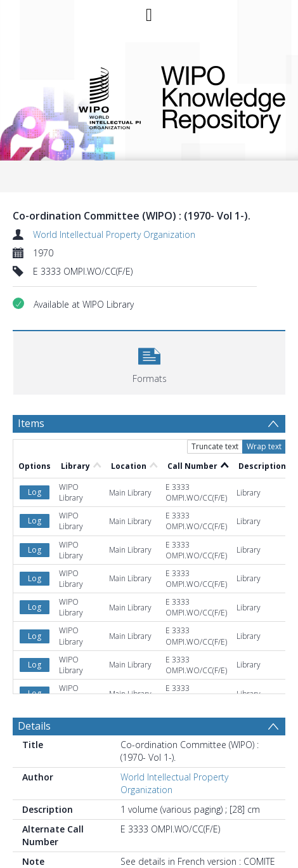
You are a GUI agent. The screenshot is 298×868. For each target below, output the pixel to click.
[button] (149, 361)
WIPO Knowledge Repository (215, 97)
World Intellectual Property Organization (114, 234)
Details (34, 726)
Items (31, 423)
